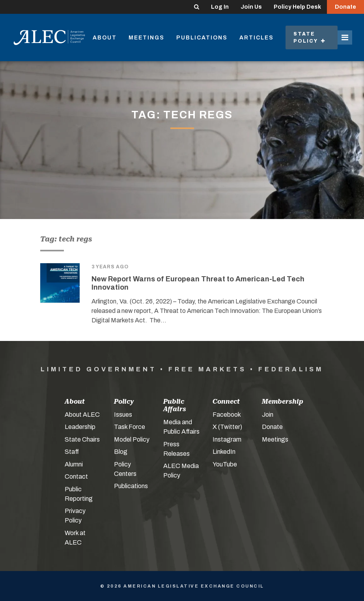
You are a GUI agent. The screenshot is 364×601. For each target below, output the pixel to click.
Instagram (227, 439)
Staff (72, 452)
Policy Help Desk (297, 7)
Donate (345, 7)
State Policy (309, 37)
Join (268, 415)
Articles (257, 38)
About (105, 38)
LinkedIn (224, 452)
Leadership (80, 427)
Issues (123, 415)
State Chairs (82, 439)
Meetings (147, 38)
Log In (220, 7)
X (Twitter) (227, 427)
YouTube (225, 464)
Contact (76, 476)
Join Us (251, 7)
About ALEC (82, 415)
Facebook (227, 415)
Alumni (74, 464)
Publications (202, 38)
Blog (121, 452)
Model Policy (132, 439)
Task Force (130, 427)
